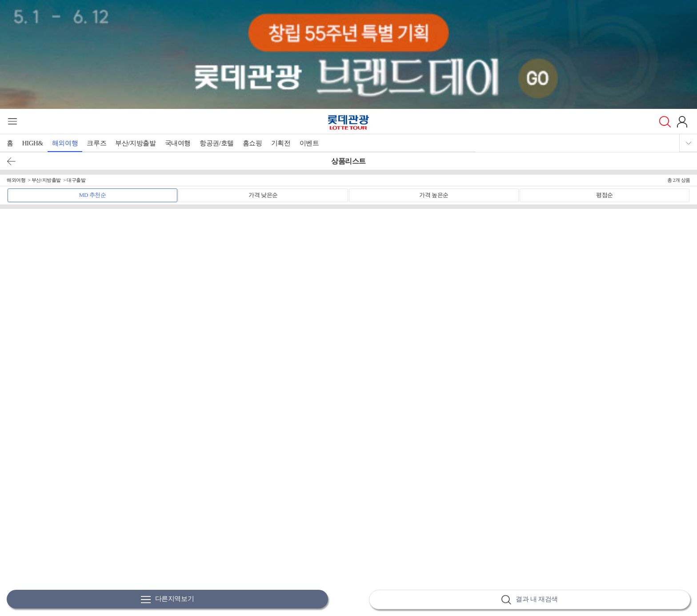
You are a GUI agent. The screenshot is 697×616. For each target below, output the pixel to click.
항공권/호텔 (217, 143)
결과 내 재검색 (529, 600)
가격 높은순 (434, 195)
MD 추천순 (93, 195)
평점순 (605, 195)
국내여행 (178, 143)
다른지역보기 (168, 599)
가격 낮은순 (263, 195)
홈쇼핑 (252, 143)
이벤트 (309, 143)
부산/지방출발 (135, 143)
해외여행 (65, 143)
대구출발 (76, 180)
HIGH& (33, 143)
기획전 (281, 143)
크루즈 (96, 143)
